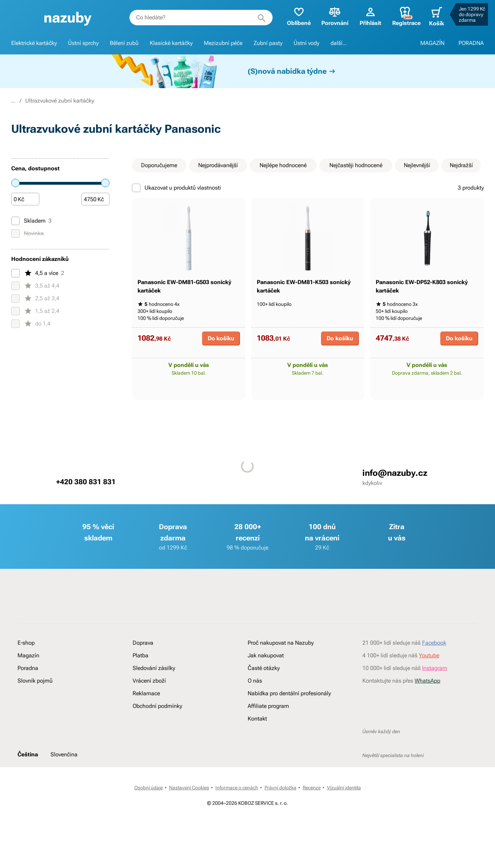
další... (339, 43)
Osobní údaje (149, 811)
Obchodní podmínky (157, 729)
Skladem (31, 221)
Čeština (28, 778)
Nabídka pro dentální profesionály (289, 717)
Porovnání (330, 16)
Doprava (143, 666)
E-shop (48, 101)
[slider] (15, 183)
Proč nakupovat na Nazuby (281, 666)
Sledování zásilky (154, 692)
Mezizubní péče (223, 43)
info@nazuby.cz (395, 497)
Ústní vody (306, 43)
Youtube (429, 679)
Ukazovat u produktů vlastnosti (176, 188)
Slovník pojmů (35, 704)
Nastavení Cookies (189, 811)
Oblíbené (294, 16)
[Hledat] (257, 18)
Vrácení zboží (149, 704)
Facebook (434, 666)
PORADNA (471, 43)
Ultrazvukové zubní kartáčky (156, 101)
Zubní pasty (268, 43)
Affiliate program (268, 729)
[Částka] (25, 199)
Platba (141, 679)
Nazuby (21, 101)
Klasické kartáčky (171, 43)
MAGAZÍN (432, 43)
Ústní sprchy (83, 43)
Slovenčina (64, 778)
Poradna (28, 692)
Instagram (435, 692)
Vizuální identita (344, 811)
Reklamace (146, 717)
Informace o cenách (237, 811)
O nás (255, 704)
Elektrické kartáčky (34, 43)
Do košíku (221, 362)
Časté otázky (264, 692)
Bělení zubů (124, 43)
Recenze (312, 811)
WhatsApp (427, 704)
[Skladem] (15, 221)
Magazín (28, 679)
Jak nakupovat (266, 679)
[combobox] (197, 18)
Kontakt (257, 742)
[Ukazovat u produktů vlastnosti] (136, 188)
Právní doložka (280, 811)
